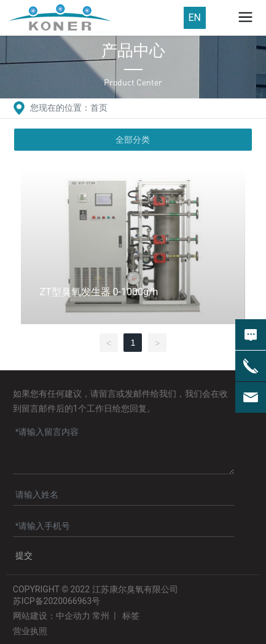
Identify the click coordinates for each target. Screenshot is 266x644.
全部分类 (133, 140)
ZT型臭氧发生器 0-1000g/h (99, 292)
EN (195, 18)
